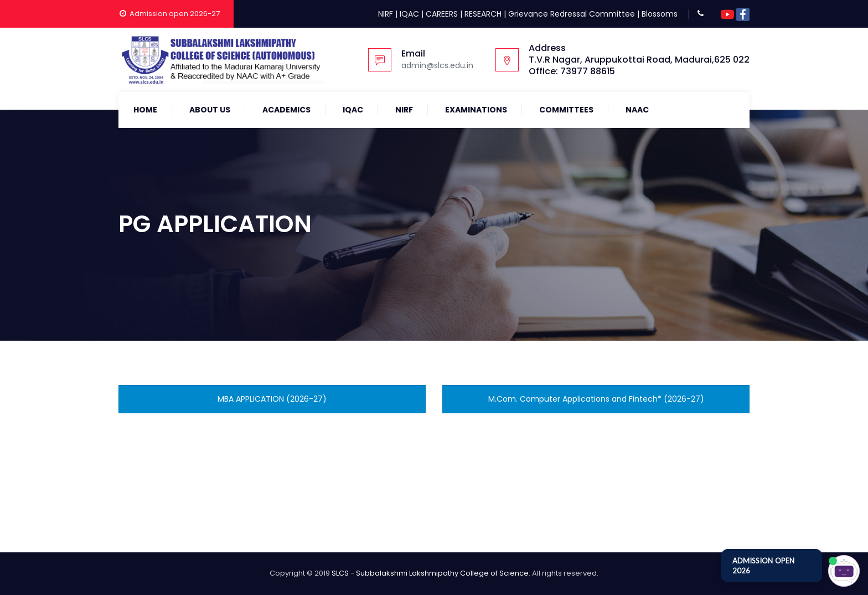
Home (145, 110)
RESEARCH (483, 14)
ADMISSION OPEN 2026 (763, 566)
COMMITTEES (566, 110)
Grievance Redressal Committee (572, 14)
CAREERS (442, 14)
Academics (286, 110)
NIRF (386, 14)
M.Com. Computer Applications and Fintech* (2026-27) (596, 399)
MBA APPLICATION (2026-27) (272, 399)
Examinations (476, 110)
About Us (210, 110)
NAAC (637, 110)
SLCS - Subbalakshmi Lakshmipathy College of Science (430, 573)
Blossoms (660, 14)
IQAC (409, 14)
